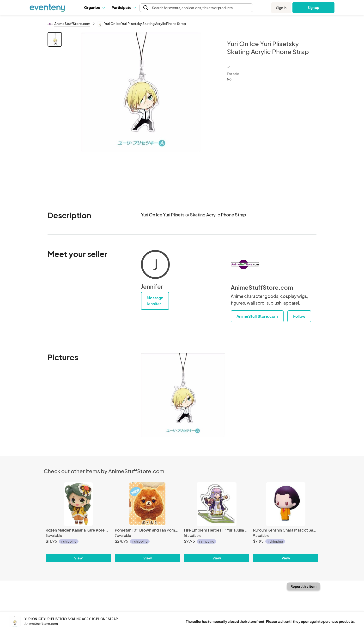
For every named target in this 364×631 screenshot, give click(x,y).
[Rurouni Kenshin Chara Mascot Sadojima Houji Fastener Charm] (286, 504)
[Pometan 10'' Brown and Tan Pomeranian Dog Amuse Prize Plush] (147, 504)
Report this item (303, 586)
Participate (124, 7)
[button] (94, 7)
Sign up (313, 7)
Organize (94, 7)
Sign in (281, 8)
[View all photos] (141, 110)
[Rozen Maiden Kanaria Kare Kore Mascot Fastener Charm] (78, 504)
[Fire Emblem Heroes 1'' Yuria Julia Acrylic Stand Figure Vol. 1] (217, 504)
